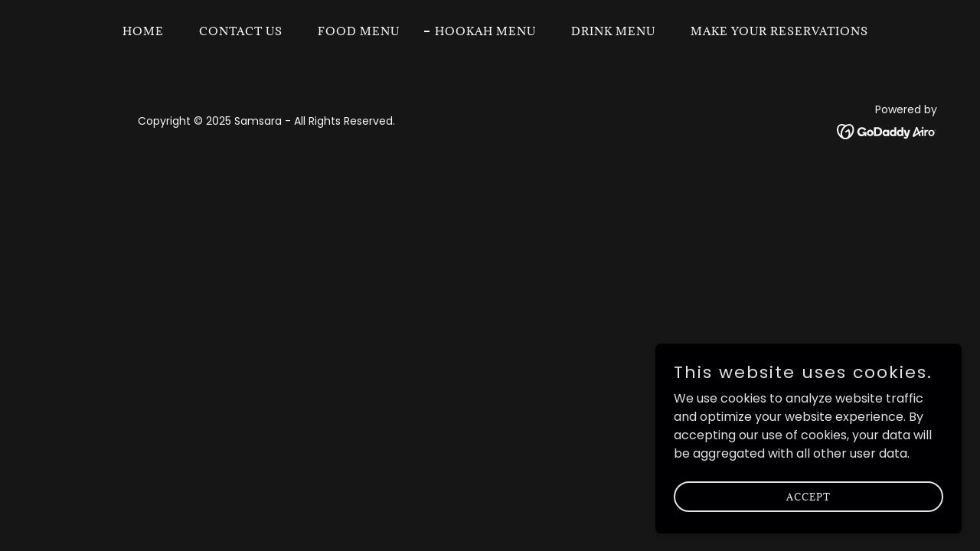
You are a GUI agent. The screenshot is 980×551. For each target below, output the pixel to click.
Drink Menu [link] (613, 31)
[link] (887, 130)
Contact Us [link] (241, 31)
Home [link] (143, 31)
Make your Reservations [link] (779, 31)
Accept (808, 527)
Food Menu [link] (359, 31)
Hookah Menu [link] (485, 31)
